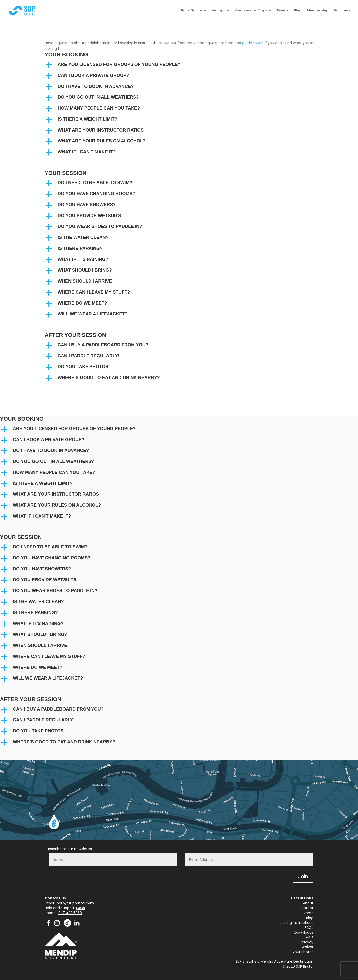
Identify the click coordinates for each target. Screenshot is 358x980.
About (308, 903)
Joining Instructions (296, 923)
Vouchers (342, 11)
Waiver (307, 947)
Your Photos (303, 952)
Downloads (304, 932)
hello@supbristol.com (75, 903)
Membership (318, 11)
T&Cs (309, 937)
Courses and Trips (251, 11)
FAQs (80, 908)
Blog (298, 11)
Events (283, 11)
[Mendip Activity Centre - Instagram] (58, 925)
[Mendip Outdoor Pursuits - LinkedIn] (77, 925)
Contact (306, 908)
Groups (218, 11)
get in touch (253, 43)
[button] (179, 66)
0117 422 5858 (70, 913)
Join (303, 876)
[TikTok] (67, 925)
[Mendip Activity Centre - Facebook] (48, 925)
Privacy (307, 942)
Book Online (191, 11)
